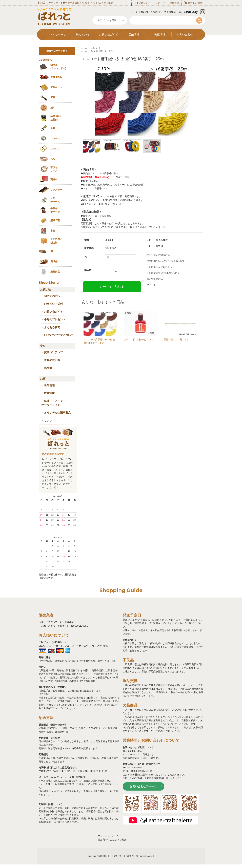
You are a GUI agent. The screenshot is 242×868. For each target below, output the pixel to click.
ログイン (160, 3)
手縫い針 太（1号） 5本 (176, 340)
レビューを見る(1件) (157, 240)
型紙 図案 (55, 220)
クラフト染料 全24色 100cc (138, 340)
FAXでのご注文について (59, 335)
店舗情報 (134, 35)
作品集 (48, 368)
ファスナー (56, 190)
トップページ (58, 35)
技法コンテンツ (53, 352)
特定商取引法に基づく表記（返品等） (167, 261)
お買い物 (46, 290)
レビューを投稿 (155, 246)
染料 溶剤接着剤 (55, 118)
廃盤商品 (55, 272)
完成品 (54, 261)
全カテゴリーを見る (57, 51)
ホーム (84, 48)
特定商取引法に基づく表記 (112, 840)
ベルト (54, 159)
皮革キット (56, 87)
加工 (53, 251)
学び (43, 346)
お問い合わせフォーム (143, 786)
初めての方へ (84, 35)
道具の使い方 (52, 360)
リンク (48, 421)
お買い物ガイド (109, 35)
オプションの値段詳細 (158, 255)
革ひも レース (54, 169)
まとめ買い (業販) (56, 241)
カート (191, 3)
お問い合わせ (185, 35)
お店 (43, 379)
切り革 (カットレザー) (58, 67)
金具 (53, 128)
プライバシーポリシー (110, 836)
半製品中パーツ (55, 210)
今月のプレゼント (55, 319)
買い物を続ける (155, 279)
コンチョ (55, 138)
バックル (55, 149)
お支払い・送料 (53, 304)
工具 (93, 48)
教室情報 (160, 35)
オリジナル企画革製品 (57, 413)
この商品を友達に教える (159, 267)
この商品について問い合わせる (163, 273)
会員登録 (174, 3)
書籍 (53, 231)
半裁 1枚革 (56, 77)
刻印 (53, 108)
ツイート (151, 285)
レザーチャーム (55, 200)
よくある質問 (52, 327)
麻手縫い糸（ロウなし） (107, 51)
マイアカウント (142, 3)
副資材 (54, 179)
